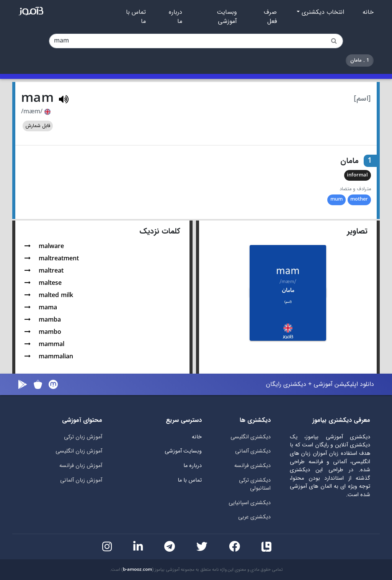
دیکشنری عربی (254, 517)
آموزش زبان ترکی (83, 437)
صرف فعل (270, 17)
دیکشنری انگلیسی (251, 437)
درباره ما (176, 17)
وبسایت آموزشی (227, 17)
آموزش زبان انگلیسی (79, 451)
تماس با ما (136, 17)
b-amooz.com (137, 570)
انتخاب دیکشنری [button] (322, 12)
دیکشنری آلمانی (253, 451)
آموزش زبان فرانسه (81, 466)
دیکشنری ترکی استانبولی (255, 484)
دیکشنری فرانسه (252, 466)
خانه (368, 12)
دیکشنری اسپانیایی (250, 503)
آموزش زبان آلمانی (81, 480)
